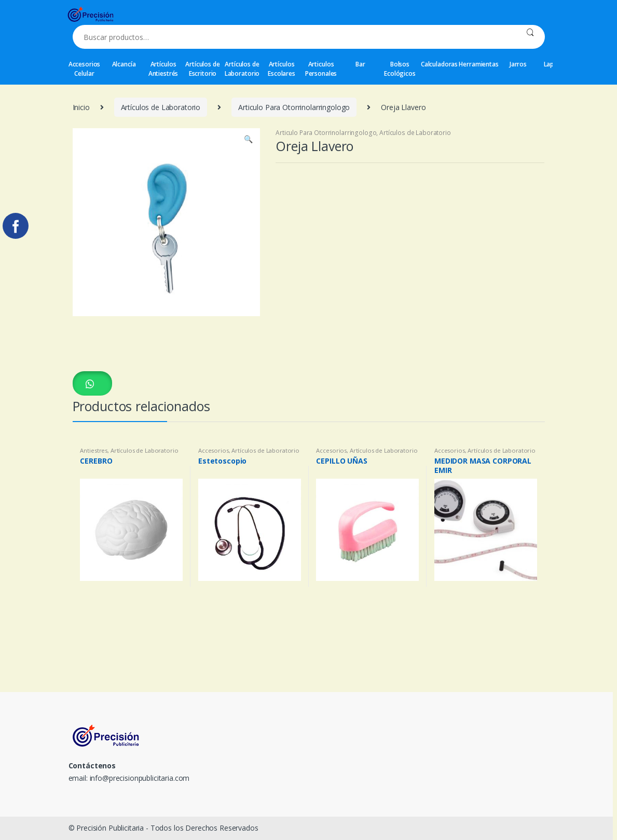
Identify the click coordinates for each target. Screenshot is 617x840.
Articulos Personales (321, 69)
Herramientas (479, 64)
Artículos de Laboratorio (242, 69)
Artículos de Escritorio (202, 69)
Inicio (81, 107)
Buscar (530, 37)
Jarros (518, 64)
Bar (360, 64)
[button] (92, 383)
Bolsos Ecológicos (400, 69)
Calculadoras (439, 64)
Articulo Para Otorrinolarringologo (294, 107)
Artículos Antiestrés (163, 69)
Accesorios (214, 450)
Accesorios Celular (85, 69)
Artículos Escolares (282, 69)
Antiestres (94, 450)
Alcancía (124, 64)
